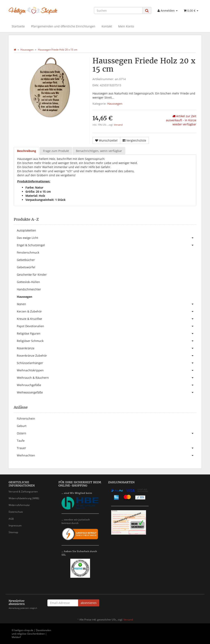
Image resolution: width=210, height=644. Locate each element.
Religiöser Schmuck (107, 341)
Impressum (15, 525)
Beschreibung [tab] (27, 151)
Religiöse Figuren (107, 334)
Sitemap (13, 532)
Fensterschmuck (28, 252)
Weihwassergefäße (107, 392)
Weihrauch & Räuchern (107, 378)
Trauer (107, 448)
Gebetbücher (26, 260)
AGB (11, 519)
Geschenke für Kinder (32, 275)
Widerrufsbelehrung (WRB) (24, 498)
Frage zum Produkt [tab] (56, 151)
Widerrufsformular (19, 505)
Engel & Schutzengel (107, 245)
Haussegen (115, 104)
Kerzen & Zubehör (107, 311)
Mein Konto (126, 26)
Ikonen (107, 304)
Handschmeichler (29, 289)
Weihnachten (107, 455)
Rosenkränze (107, 348)
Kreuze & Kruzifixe (107, 319)
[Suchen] (118, 10)
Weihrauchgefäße (107, 385)
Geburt (22, 426)
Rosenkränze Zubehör (107, 356)
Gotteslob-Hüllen (28, 282)
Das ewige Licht (107, 238)
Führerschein (26, 419)
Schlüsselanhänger (107, 363)
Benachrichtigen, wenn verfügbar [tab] (99, 151)
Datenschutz (16, 512)
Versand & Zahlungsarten (23, 492)
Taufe (21, 441)
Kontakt (107, 26)
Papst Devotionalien (107, 326)
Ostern (107, 433)
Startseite (18, 26)
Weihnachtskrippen (107, 370)
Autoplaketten (26, 230)
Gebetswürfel (26, 267)
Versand (118, 125)
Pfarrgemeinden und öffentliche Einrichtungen (63, 26)
